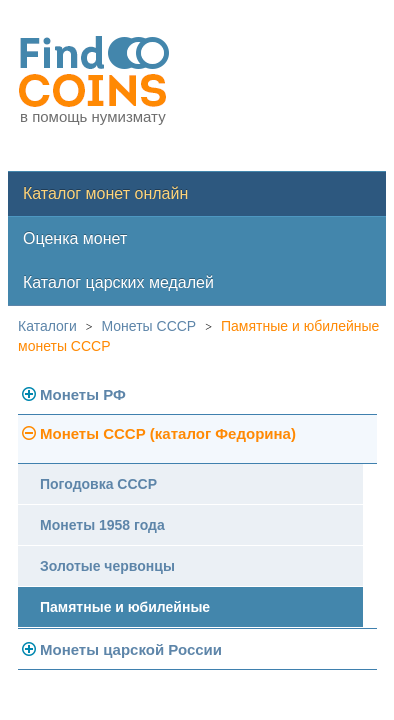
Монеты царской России (131, 649)
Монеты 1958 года (102, 525)
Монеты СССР (149, 326)
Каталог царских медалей (118, 282)
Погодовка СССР (98, 484)
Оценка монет (75, 238)
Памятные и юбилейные (125, 607)
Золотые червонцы (107, 566)
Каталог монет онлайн (105, 193)
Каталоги (47, 326)
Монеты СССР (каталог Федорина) (168, 433)
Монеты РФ (83, 394)
